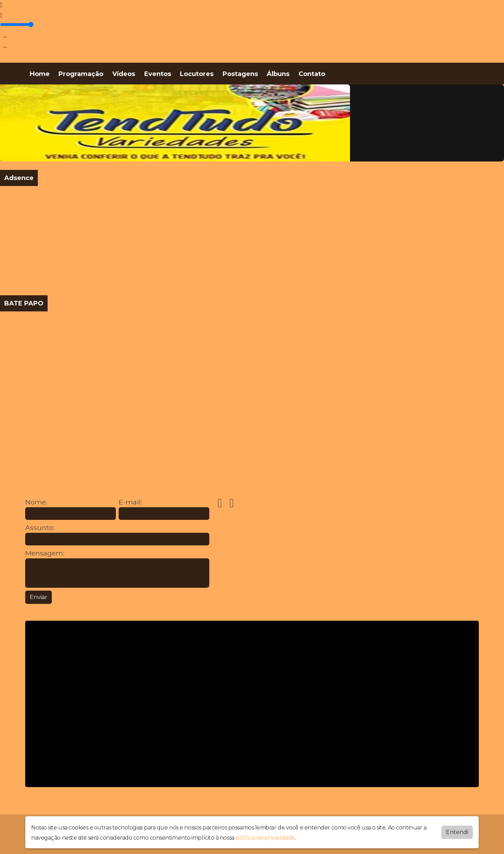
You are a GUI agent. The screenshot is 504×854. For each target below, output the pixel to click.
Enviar (38, 597)
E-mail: (130, 502)
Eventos (158, 74)
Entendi (457, 832)
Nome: (36, 502)
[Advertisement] (210, 241)
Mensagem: (45, 553)
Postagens (240, 74)
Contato (312, 74)
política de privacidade (265, 838)
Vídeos (124, 74)
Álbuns (278, 74)
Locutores (197, 74)
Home (40, 74)
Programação (81, 74)
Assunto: (40, 528)
